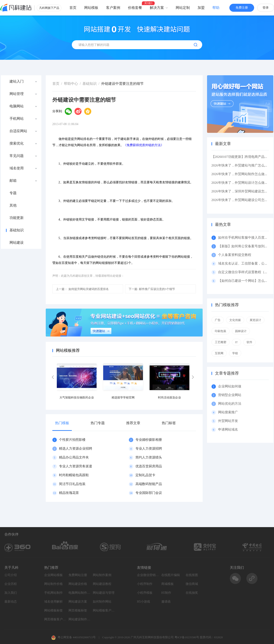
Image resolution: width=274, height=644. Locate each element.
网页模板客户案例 (55, 619)
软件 (249, 342)
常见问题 (17, 156)
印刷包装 (221, 331)
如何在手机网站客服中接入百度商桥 (245, 238)
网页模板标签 (78, 610)
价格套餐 (135, 8)
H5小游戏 (144, 602)
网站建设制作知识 (80, 619)
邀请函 (166, 602)
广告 (218, 320)
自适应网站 (18, 131)
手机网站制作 (53, 593)
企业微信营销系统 (148, 575)
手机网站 (17, 119)
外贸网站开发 (228, 421)
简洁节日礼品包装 (72, 484)
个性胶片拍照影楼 (72, 440)
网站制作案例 (102, 575)
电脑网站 (17, 106)
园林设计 (241, 331)
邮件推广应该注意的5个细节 (152, 289)
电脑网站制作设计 (80, 593)
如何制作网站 (102, 602)
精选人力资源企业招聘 (76, 449)
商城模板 (167, 584)
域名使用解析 (53, 602)
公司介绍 (11, 575)
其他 (13, 205)
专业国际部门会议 (149, 493)
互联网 (219, 353)
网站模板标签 (53, 610)
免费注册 (242, 8)
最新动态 (11, 602)
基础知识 (17, 230)
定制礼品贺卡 (145, 475)
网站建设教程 (102, 584)
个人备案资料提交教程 (235, 255)
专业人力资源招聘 (149, 449)
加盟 (201, 8)
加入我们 (11, 593)
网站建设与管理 (104, 593)
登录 (266, 8)
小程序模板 (145, 593)
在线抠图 (192, 575)
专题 (13, 193)
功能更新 (17, 218)
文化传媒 (235, 320)
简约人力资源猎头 (149, 457)
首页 (73, 8)
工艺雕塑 (221, 342)
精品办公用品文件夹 (74, 457)
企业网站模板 (53, 575)
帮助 (216, 8)
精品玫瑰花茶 (69, 493)
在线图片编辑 (171, 575)
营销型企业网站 (230, 395)
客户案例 (113, 8)
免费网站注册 (78, 575)
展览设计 (255, 320)
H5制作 (166, 593)
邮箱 (13, 181)
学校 (235, 353)
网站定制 (183, 8)
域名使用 (17, 168)
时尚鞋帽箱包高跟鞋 (74, 475)
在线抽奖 (192, 593)
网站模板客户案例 (104, 610)
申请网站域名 (228, 429)
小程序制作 (145, 584)
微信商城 (192, 584)
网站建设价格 (78, 584)
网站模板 (91, 8)
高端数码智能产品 (149, 484)
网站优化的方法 (230, 404)
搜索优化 (17, 143)
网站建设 (17, 243)
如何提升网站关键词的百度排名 (82, 289)
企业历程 (11, 584)
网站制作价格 (53, 584)
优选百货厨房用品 (149, 466)
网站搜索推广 (228, 412)
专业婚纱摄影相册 (149, 440)
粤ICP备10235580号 (187, 637)
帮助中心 (71, 84)
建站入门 (17, 81)
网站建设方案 (78, 602)
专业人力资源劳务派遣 (76, 466)
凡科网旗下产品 (49, 8)
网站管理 (17, 94)
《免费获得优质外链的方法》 (144, 145)
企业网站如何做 (230, 386)
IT (236, 342)
